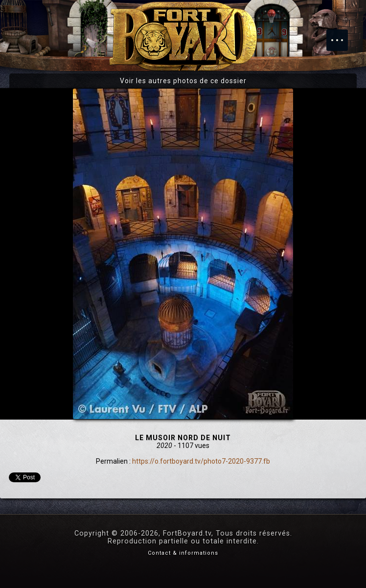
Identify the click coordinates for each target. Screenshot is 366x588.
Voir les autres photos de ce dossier (183, 81)
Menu (342, 35)
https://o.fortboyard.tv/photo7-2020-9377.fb (201, 461)
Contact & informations (183, 553)
